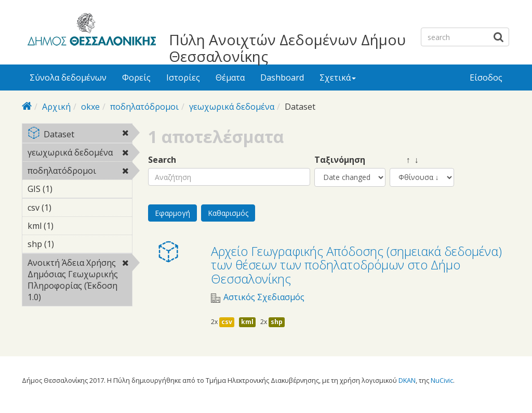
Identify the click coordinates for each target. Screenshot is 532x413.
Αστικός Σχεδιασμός (264, 297)
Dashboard (282, 78)
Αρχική (56, 107)
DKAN (407, 380)
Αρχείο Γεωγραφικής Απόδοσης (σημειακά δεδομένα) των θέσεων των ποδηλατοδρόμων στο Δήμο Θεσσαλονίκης (356, 265)
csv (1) (68, 208)
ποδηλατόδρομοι (144, 107)
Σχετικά (338, 78)
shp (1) (70, 244)
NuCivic (442, 380)
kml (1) (70, 226)
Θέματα (230, 78)
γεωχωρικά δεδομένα (232, 107)
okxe (90, 107)
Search (162, 160)
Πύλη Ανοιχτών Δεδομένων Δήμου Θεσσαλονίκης (287, 48)
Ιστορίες (183, 78)
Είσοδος (486, 78)
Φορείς (136, 78)
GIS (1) (69, 189)
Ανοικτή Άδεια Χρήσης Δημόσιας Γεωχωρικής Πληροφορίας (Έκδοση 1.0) (80, 281)
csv (227, 322)
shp (277, 322)
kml (247, 322)
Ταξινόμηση (340, 160)
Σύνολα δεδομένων (68, 78)
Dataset (80, 135)
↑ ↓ (404, 160)
